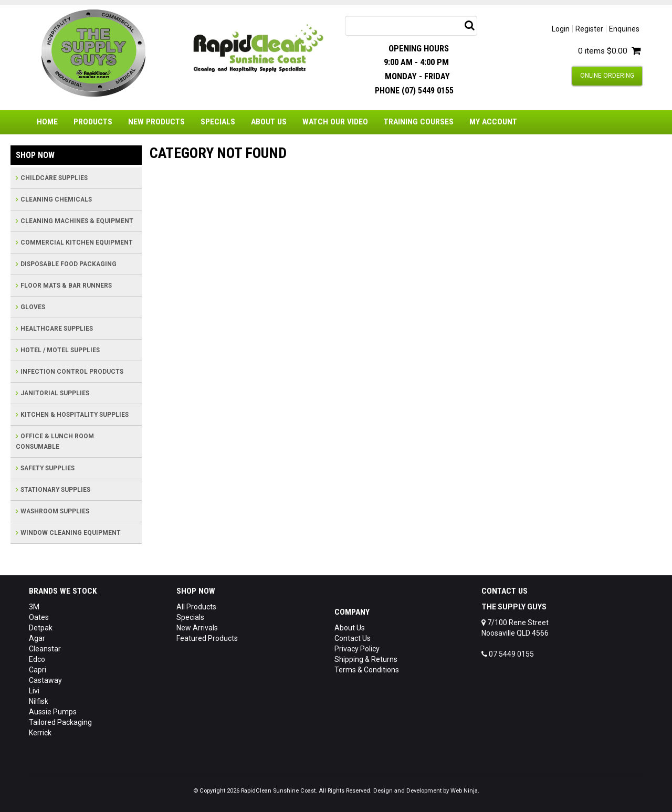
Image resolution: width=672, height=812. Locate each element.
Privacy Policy (357, 649)
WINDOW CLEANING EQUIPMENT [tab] (71, 533)
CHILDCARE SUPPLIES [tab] (54, 178)
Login (561, 29)
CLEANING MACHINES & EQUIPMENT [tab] (77, 221)
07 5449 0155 (508, 654)
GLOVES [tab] (33, 307)
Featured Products (207, 638)
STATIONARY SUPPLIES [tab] (55, 490)
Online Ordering (607, 76)
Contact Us (353, 638)
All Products (196, 607)
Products (93, 122)
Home (47, 122)
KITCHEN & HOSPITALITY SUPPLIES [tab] (75, 415)
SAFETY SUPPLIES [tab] (48, 468)
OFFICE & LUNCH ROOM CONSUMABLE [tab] (55, 441)
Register (589, 29)
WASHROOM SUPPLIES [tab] (55, 511)
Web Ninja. (465, 791)
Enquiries (624, 29)
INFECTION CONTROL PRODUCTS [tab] (72, 372)
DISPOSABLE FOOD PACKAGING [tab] (69, 264)
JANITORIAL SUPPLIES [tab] (55, 393)
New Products (156, 122)
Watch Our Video (335, 122)
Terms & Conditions (367, 670)
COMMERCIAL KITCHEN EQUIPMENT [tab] (77, 242)
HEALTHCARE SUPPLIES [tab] (57, 329)
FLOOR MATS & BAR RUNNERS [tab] (66, 286)
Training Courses (419, 122)
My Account (493, 122)
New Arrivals (197, 628)
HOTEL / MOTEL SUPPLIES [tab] (60, 350)
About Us (269, 122)
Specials (218, 122)
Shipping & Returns (366, 659)
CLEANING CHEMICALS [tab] (56, 199)
